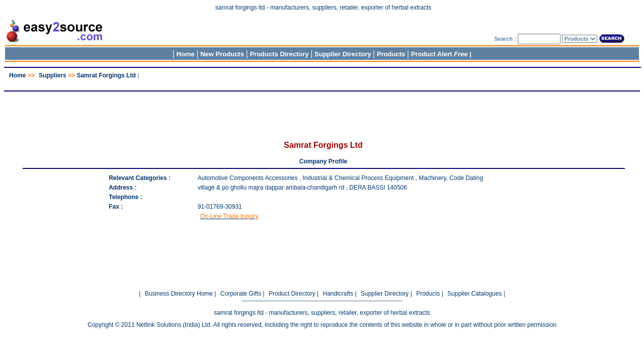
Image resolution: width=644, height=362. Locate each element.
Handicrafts (338, 294)
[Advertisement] (322, 83)
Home (186, 54)
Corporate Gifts (241, 294)
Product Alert (439, 54)
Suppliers (53, 75)
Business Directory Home (179, 294)
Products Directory (279, 54)
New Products (222, 54)
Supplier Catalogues (474, 294)
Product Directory (292, 294)
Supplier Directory (344, 54)
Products (391, 54)
